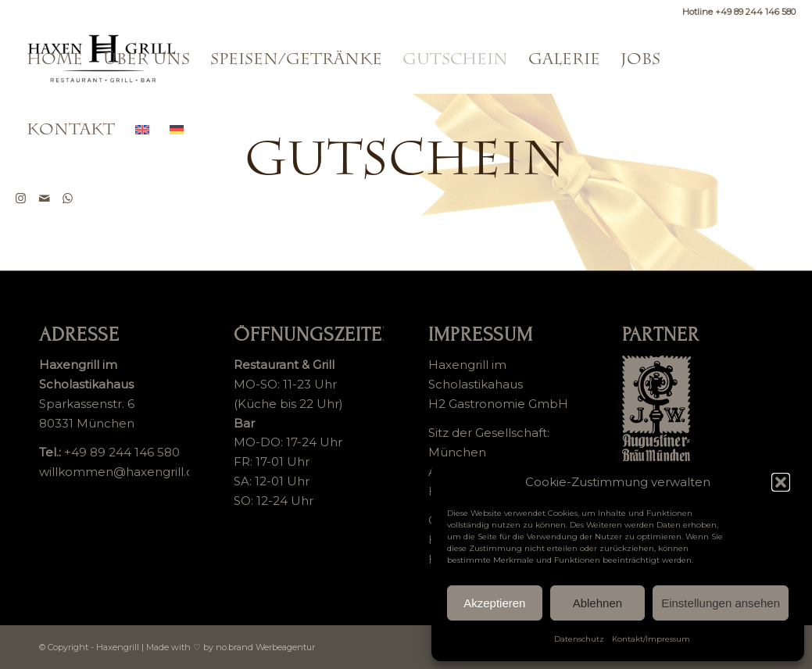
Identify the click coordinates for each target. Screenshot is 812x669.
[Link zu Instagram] (21, 199)
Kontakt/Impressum (651, 639)
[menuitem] (55, 59)
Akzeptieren (494, 603)
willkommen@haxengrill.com (126, 472)
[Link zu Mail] (45, 199)
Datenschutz (579, 639)
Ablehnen (597, 603)
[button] (781, 482)
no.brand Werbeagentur (265, 647)
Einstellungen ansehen (721, 603)
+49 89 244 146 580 (122, 452)
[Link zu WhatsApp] (68, 199)
